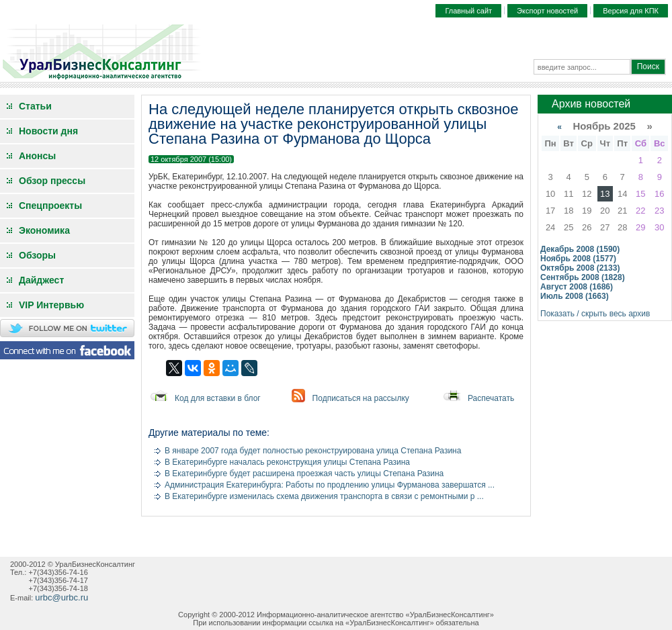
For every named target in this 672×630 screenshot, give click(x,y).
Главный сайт (468, 11)
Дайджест (41, 280)
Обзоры (37, 255)
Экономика (44, 230)
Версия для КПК (631, 11)
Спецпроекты (50, 206)
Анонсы (37, 156)
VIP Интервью (51, 305)
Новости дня (48, 131)
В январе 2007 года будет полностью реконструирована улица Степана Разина (313, 451)
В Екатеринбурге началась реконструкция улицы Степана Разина (287, 462)
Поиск (648, 66)
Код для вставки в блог (218, 398)
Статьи (35, 106)
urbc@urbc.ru (61, 597)
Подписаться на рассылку (361, 398)
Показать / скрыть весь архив (595, 314)
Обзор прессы (52, 181)
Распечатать (491, 398)
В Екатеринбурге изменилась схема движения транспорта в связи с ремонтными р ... (324, 496)
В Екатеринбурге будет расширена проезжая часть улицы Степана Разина (304, 474)
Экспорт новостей (547, 11)
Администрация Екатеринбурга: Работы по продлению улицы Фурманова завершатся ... (330, 485)
